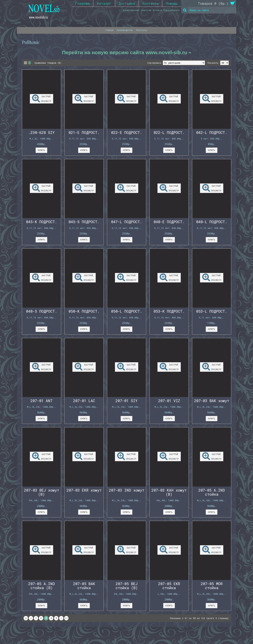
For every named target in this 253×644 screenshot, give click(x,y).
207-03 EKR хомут (84, 490)
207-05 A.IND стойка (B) (42, 586)
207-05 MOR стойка (212, 586)
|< (26, 618)
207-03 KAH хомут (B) (169, 492)
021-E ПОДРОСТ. (84, 132)
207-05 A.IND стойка (212, 492)
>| (66, 618)
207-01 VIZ (169, 401)
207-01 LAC (84, 401)
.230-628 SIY (41, 132)
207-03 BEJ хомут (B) (42, 492)
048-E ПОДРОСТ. (169, 222)
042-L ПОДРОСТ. (212, 132)
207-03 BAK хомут (212, 401)
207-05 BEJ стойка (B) (127, 586)
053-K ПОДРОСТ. (169, 311)
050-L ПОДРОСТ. (127, 311)
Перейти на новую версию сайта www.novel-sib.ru (126, 52)
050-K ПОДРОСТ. (84, 311)
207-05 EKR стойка (169, 586)
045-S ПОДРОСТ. (84, 222)
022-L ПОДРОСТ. (169, 132)
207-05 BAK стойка (84, 586)
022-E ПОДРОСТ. (127, 132)
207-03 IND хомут (127, 490)
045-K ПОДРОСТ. (42, 222)
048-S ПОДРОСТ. (42, 311)
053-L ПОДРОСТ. (212, 311)
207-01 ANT (42, 401)
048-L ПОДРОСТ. (212, 222)
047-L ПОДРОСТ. (127, 222)
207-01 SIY (126, 401)
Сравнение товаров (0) (48, 63)
